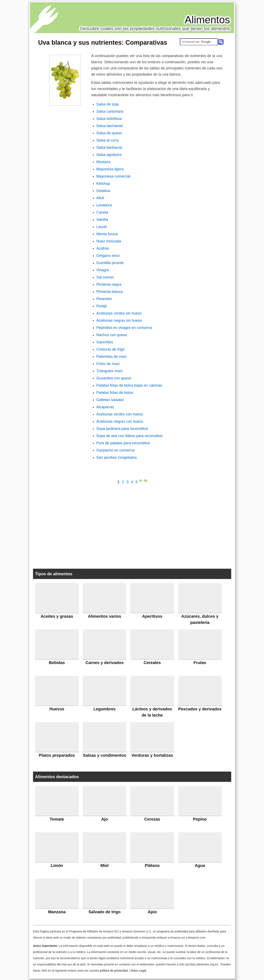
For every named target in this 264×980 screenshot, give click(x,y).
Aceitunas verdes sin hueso (119, 313)
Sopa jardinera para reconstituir (122, 429)
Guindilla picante (110, 263)
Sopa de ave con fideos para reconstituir (130, 436)
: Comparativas (103, 42)
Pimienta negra (109, 284)
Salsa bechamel (110, 126)
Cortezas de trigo (110, 349)
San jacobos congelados (117, 457)
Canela (102, 212)
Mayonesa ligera (110, 169)
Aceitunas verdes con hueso (120, 414)
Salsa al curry (108, 140)
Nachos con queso (112, 335)
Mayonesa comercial (113, 176)
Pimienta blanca (110, 292)
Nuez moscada (109, 241)
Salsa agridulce (109, 155)
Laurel (101, 227)
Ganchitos (105, 342)
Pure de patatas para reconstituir (123, 443)
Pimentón (104, 299)
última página (146, 481)
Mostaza (103, 162)
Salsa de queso (109, 133)
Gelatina (103, 191)
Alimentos (207, 20)
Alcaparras (105, 407)
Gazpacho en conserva (115, 450)
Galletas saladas (110, 400)
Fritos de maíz (108, 364)
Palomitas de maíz (112, 357)
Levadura (104, 205)
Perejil (101, 306)
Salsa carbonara (110, 111)
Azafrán (103, 248)
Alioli (100, 198)
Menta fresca (107, 234)
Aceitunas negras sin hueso (119, 320)
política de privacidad (114, 971)
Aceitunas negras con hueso (120, 421)
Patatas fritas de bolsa (115, 393)
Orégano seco (108, 256)
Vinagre (103, 270)
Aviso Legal (138, 971)
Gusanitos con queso (114, 378)
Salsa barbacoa (109, 147)
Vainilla (102, 220)
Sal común (105, 277)
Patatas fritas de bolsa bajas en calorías (129, 385)
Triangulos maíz (109, 371)
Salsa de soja (107, 104)
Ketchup (103, 184)
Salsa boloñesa (109, 119)
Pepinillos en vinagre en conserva (124, 328)
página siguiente (141, 481)
